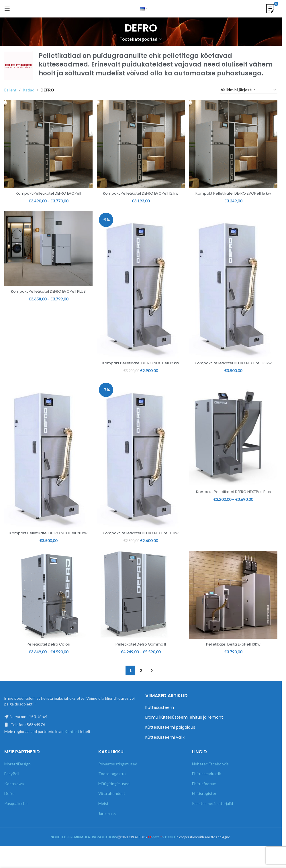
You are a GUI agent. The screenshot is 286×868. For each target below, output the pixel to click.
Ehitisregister (204, 808)
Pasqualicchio (16, 818)
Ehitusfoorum (204, 798)
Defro (9, 808)
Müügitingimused (114, 798)
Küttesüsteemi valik (165, 752)
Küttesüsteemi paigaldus (170, 742)
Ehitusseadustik (206, 788)
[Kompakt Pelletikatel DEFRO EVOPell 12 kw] (141, 142)
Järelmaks (107, 828)
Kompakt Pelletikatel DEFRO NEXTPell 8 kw (141, 543)
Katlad (29, 90)
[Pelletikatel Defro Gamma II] (141, 611)
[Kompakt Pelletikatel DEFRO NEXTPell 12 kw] (141, 289)
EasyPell (12, 788)
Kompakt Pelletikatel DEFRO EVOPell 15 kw (235, 193)
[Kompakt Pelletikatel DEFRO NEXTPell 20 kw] (47, 464)
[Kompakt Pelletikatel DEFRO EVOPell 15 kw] (235, 142)
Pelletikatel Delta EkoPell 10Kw (235, 658)
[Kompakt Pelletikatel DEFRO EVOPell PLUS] (47, 254)
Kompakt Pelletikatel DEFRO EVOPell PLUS (47, 299)
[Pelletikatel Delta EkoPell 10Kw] (235, 611)
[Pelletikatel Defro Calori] (47, 611)
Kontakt (72, 746)
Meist (103, 818)
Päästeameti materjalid (212, 818)
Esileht (10, 90)
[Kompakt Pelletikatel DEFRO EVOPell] (47, 142)
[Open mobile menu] (7, 9)
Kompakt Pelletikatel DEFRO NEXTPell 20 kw (47, 543)
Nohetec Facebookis (210, 778)
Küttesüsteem (160, 722)
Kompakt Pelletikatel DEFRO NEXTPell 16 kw (235, 368)
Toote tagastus (112, 788)
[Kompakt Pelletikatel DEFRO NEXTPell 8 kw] (141, 464)
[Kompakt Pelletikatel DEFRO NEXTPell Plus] (235, 444)
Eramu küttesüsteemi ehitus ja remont (184, 732)
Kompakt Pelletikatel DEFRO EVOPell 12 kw (141, 193)
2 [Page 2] (141, 685)
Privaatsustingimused (118, 778)
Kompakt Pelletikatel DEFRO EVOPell (47, 190)
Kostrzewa (14, 798)
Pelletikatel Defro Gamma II (141, 658)
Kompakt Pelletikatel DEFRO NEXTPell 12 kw (141, 368)
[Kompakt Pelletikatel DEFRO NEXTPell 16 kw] (235, 289)
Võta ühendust (112, 808)
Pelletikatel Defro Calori (47, 658)
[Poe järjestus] (249, 90)
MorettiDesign (17, 778)
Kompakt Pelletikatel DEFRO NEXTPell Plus (235, 503)
